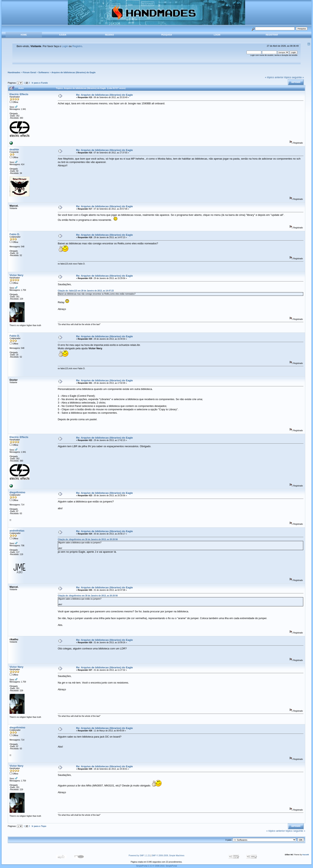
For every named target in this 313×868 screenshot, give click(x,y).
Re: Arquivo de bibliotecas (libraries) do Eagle (104, 95)
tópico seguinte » (294, 77)
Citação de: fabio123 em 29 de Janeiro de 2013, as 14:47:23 (86, 291)
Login (217, 35)
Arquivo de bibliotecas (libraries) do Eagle (74, 72)
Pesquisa (167, 35)
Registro (77, 46)
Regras (109, 35)
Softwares (44, 72)
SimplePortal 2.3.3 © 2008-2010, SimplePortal (157, 866)
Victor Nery (16, 275)
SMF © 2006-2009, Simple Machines (168, 856)
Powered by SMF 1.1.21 (139, 856)
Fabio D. (15, 234)
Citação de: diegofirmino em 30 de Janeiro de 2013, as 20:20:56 (88, 539)
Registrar (272, 35)
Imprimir (296, 82)
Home (24, 35)
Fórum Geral (29, 72)
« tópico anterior (274, 77)
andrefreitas (17, 531)
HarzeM (306, 855)
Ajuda (63, 35)
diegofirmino (17, 492)
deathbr (14, 149)
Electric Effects (19, 94)
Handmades (14, 72)
